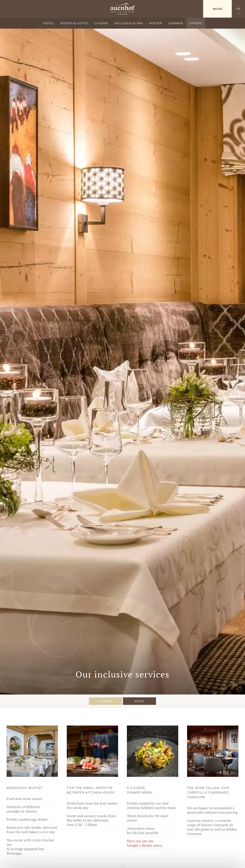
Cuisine (101, 23)
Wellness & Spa (129, 23)
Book (218, 9)
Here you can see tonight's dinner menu (145, 843)
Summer (176, 23)
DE (239, 9)
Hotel (49, 23)
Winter (156, 23)
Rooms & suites (74, 23)
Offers (196, 23)
